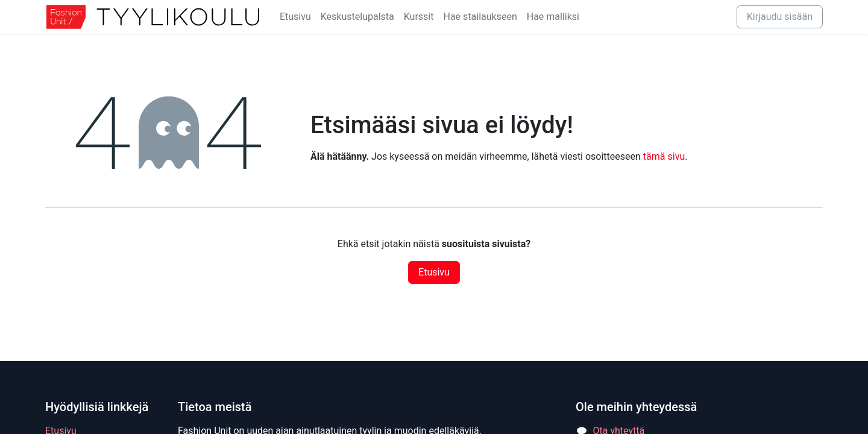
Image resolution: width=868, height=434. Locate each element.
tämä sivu (664, 156)
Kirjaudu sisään (780, 17)
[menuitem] (295, 17)
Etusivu (434, 272)
